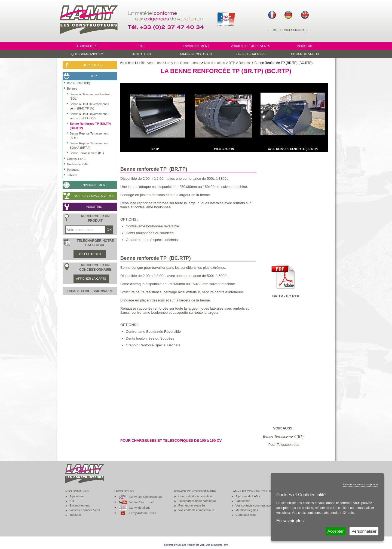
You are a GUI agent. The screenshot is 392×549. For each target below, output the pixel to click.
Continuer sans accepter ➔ (361, 484)
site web (200, 545)
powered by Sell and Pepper (180, 545)
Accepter (336, 531)
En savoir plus (290, 521)
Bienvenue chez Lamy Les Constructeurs (171, 63)
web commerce (214, 545)
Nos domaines (215, 63)
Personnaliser (364, 531)
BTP (232, 63)
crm (226, 545)
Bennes (245, 63)
